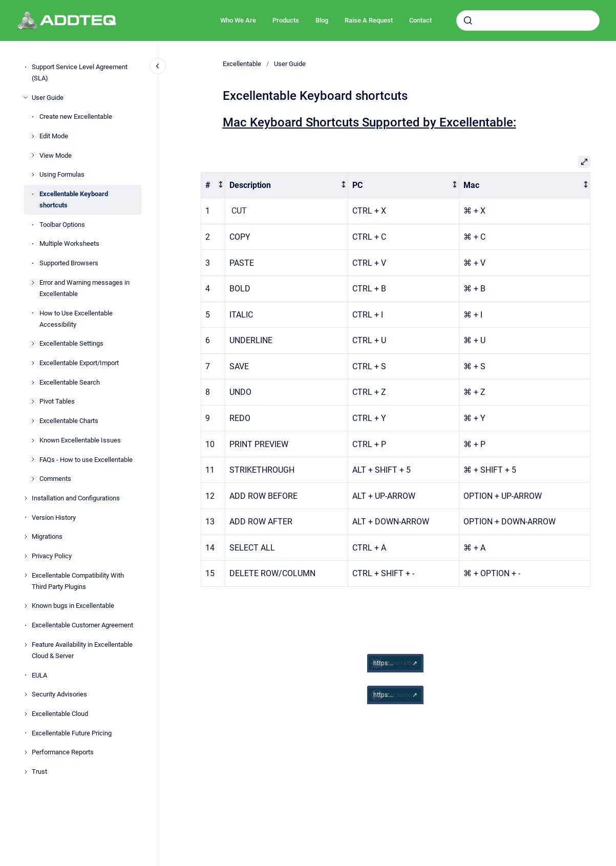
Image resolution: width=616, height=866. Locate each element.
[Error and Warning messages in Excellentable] (33, 283)
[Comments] (33, 479)
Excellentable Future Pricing (72, 733)
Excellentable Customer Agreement (82, 625)
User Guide (48, 98)
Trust (39, 772)
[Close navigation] (158, 66)
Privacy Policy (52, 556)
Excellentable (242, 64)
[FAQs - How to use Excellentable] (33, 459)
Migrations (47, 536)
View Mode (56, 155)
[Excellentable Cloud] (26, 714)
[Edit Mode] (33, 136)
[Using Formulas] (33, 175)
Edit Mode (54, 136)
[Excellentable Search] (33, 383)
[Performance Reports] (26, 752)
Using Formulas (62, 174)
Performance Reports (63, 752)
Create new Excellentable (76, 117)
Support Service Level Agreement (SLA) (80, 72)
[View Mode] (33, 155)
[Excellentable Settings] (33, 344)
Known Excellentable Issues (80, 440)
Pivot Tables (57, 401)
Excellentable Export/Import (79, 363)
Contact (420, 20)
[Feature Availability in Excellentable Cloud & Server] (26, 645)
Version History (54, 518)
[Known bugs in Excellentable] (26, 606)
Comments (55, 479)
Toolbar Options (62, 225)
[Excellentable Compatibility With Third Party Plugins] (26, 575)
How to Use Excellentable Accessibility (76, 319)
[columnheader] (213, 185)
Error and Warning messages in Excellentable (84, 288)
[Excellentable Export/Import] (33, 363)
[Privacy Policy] (26, 556)
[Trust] (26, 772)
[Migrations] (26, 537)
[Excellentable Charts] (33, 421)
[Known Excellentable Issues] (33, 440)
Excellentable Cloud (60, 714)
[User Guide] (26, 97)
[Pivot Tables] (33, 402)
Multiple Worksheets (69, 244)
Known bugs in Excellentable (73, 606)
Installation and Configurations (76, 498)
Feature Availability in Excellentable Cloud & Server (82, 650)
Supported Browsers (69, 263)
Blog (322, 20)
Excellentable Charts (69, 421)
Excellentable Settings (71, 343)
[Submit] (468, 20)
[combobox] (528, 20)
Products (286, 20)
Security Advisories (59, 694)
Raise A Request (369, 20)
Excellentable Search (70, 382)
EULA (39, 675)
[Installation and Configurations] (26, 498)
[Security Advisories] (26, 694)
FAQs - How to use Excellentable (86, 460)
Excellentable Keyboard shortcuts (74, 199)
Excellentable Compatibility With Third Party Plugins (78, 581)
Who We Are (238, 20)
